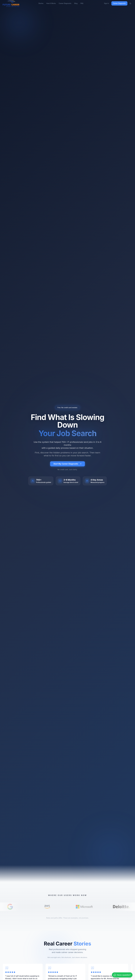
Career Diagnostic (65, 3)
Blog (76, 3)
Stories (41, 3)
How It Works (51, 3)
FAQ (82, 3)
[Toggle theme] (130, 3)
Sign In (106, 3)
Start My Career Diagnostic (68, 464)
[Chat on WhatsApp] (122, 975)
